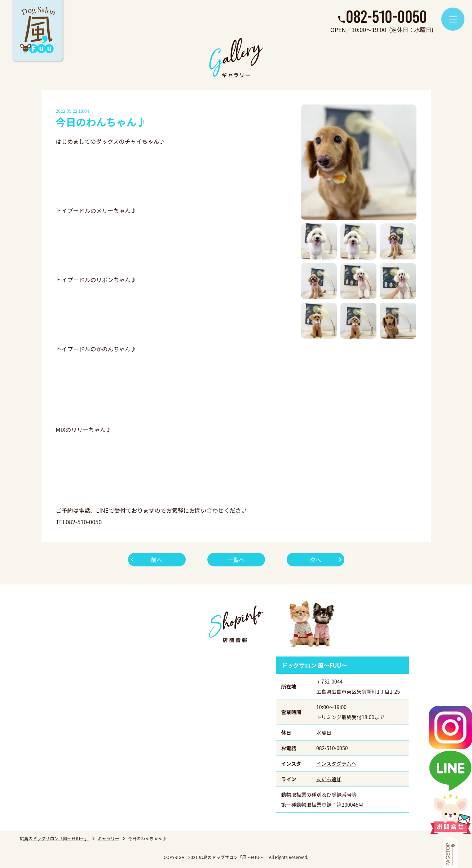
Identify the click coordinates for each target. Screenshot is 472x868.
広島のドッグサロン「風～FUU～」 (54, 838)
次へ (315, 560)
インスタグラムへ (336, 764)
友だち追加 (329, 779)
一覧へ (236, 560)
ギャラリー (108, 838)
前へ (156, 560)
